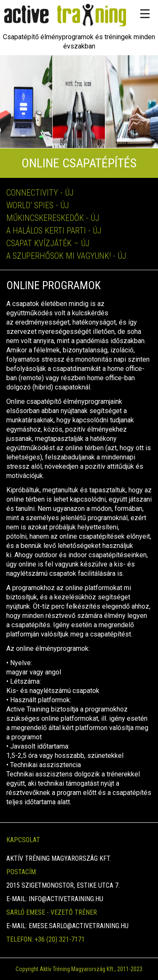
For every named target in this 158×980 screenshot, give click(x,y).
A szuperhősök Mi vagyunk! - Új (66, 256)
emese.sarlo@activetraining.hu (79, 926)
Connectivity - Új (40, 193)
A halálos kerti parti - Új (54, 231)
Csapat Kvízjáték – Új (48, 243)
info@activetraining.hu (66, 899)
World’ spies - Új (38, 205)
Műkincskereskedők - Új (53, 218)
